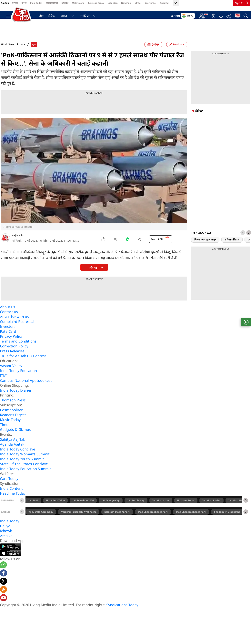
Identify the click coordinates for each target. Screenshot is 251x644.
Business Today (96, 3)
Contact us (9, 319)
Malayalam (78, 3)
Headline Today (13, 501)
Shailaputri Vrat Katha (227, 519)
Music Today (10, 427)
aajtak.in (18, 243)
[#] (127, 248)
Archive (6, 543)
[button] (249, 240)
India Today (36, 3)
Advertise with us (14, 324)
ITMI (4, 383)
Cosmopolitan (12, 417)
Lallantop (113, 3)
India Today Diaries (16, 398)
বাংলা (24, 3)
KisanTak (164, 3)
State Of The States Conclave (24, 471)
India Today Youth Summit (22, 467)
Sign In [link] (239, 3)
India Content (11, 496)
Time (4, 432)
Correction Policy (14, 354)
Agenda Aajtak (12, 452)
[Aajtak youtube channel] (4, 606)
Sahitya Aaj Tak (13, 447)
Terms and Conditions (18, 349)
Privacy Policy (11, 344)
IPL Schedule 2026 (83, 508)
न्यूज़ (34, 52)
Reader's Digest (13, 422)
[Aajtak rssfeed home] (4, 598)
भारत (62, 15)
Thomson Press (13, 408)
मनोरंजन (83, 15)
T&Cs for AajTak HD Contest (23, 364)
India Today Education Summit (25, 476)
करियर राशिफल (232, 247)
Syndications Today (122, 612)
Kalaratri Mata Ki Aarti (117, 519)
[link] (246, 3)
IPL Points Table (55, 508)
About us (8, 314)
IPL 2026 (33, 508)
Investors (8, 334)
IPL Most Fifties (211, 508)
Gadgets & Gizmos (15, 437)
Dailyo (5, 533)
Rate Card (8, 339)
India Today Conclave (18, 457)
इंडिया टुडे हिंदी (52, 3)
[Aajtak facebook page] (4, 581)
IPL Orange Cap (111, 508)
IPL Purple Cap (136, 508)
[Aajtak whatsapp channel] (3, 573)
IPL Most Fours (186, 508)
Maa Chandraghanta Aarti (153, 519)
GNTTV (65, 3)
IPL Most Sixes (161, 508)
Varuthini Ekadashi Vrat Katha (79, 519)
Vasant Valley (11, 373)
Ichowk (6, 538)
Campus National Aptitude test (26, 388)
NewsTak (126, 3)
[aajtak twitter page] (4, 589)
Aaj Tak (5, 3)
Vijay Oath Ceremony (41, 519)
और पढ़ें (93, 275)
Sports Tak (150, 3)
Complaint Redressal (17, 329)
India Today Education (18, 378)
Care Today (9, 486)
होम (40, 15)
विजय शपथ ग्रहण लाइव (205, 247)
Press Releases (12, 359)
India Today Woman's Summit (25, 462)
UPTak (138, 3)
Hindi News (8, 52)
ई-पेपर (15, 3)
